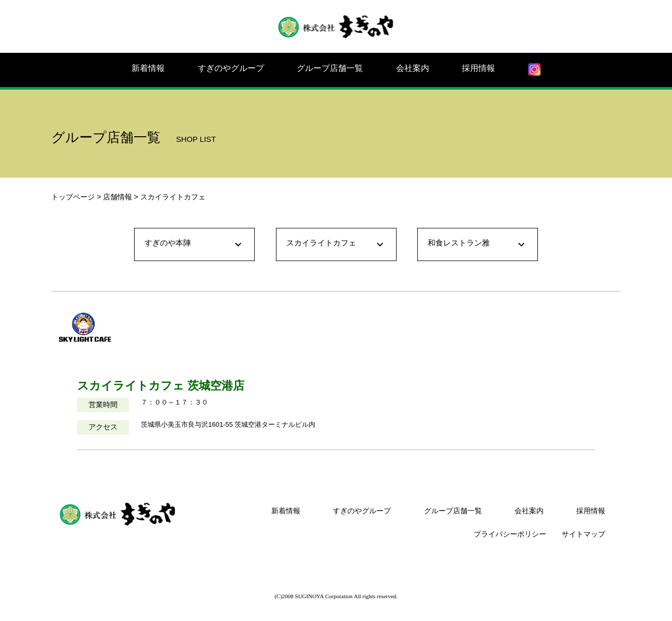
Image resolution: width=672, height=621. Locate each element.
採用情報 (478, 68)
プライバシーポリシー (510, 534)
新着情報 (148, 68)
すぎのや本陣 (194, 244)
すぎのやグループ (231, 68)
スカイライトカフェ (336, 244)
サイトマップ (583, 534)
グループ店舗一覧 (330, 68)
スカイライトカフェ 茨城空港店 (161, 386)
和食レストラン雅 (478, 244)
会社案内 (413, 68)
